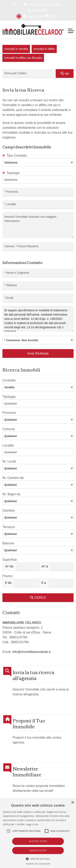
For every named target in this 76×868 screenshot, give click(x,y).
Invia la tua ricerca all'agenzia (33, 675)
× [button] (72, 803)
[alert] (38, 834)
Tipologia (11, 173)
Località (8, 445)
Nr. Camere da (13, 478)
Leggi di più (32, 824)
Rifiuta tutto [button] (38, 851)
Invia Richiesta (38, 353)
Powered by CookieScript (38, 864)
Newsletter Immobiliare (27, 771)
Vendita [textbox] (9, 387)
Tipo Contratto (15, 156)
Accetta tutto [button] (38, 841)
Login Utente (33, 16)
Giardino (9, 511)
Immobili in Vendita (16, 49)
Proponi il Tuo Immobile (29, 723)
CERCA (38, 598)
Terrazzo (9, 527)
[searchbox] (39, 180)
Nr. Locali (9, 461)
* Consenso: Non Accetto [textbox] (21, 340)
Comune (9, 429)
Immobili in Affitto (44, 49)
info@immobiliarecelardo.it (43, 4)
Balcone (8, 543)
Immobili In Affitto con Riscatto (23, 58)
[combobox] (38, 162)
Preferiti (52, 16)
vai (65, 73)
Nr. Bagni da (11, 494)
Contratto (9, 380)
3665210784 (37, 10)
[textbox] (38, 162)
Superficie (10, 560)
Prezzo (7, 576)
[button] (38, 859)
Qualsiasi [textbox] (11, 468)
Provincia (9, 413)
